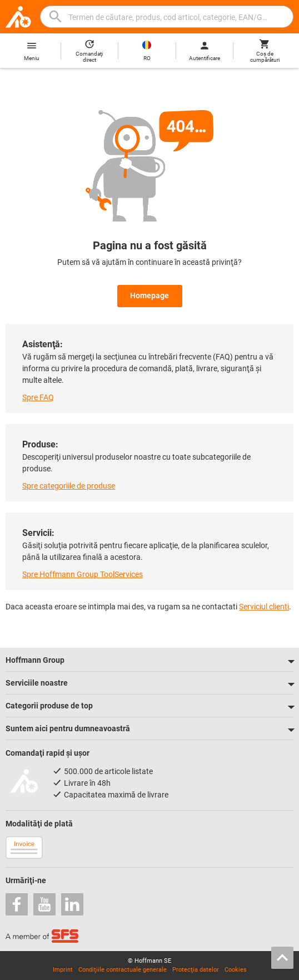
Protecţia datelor (196, 970)
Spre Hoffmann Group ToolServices (83, 574)
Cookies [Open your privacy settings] (236, 970)
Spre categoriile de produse (69, 486)
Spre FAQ (38, 397)
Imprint (63, 970)
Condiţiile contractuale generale (123, 970)
